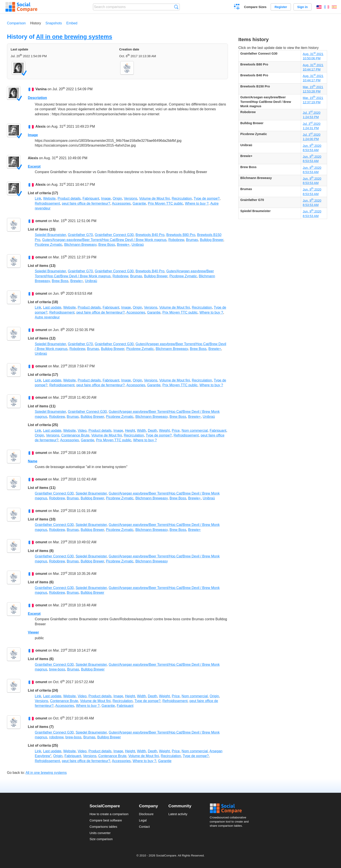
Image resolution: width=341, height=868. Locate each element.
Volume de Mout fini (155, 198)
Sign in (303, 7)
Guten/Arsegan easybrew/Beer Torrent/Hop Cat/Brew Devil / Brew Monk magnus (104, 240)
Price (176, 431)
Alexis (41, 127)
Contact (144, 827)
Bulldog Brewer (212, 240)
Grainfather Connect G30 (114, 235)
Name (33, 461)
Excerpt (34, 166)
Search (176, 7)
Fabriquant (91, 198)
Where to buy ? (197, 203)
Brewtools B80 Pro (181, 235)
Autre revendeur (47, 317)
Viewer (33, 632)
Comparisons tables (103, 827)
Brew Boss (107, 245)
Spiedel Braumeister (50, 235)
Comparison (16, 23)
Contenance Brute (75, 435)
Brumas (192, 240)
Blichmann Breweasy (80, 245)
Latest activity (178, 814)
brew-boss (57, 669)
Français (327, 7)
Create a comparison (237, 7)
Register (281, 7)
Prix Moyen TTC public (165, 203)
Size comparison (101, 839)
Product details (69, 198)
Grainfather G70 (80, 235)
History (36, 23)
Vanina (41, 89)
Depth (153, 431)
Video (82, 431)
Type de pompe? (207, 198)
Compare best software (106, 820)
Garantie (139, 203)
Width (141, 431)
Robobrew (176, 240)
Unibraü (138, 245)
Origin (117, 198)
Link (38, 198)
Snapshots (54, 23)
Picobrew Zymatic (48, 245)
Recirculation (182, 198)
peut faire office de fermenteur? (86, 203)
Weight (164, 431)
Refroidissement (47, 203)
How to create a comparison (109, 814)
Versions (131, 198)
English (319, 7)
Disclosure (146, 814)
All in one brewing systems (74, 37)
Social (231, 808)
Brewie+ (123, 245)
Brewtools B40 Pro (150, 235)
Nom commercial (195, 431)
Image (33, 135)
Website (49, 198)
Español (334, 7)
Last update (52, 307)
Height (130, 431)
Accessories (121, 203)
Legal (143, 820)
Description (37, 98)
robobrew (56, 737)
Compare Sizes (255, 7)
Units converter (100, 833)
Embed (72, 23)
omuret (41, 221)
